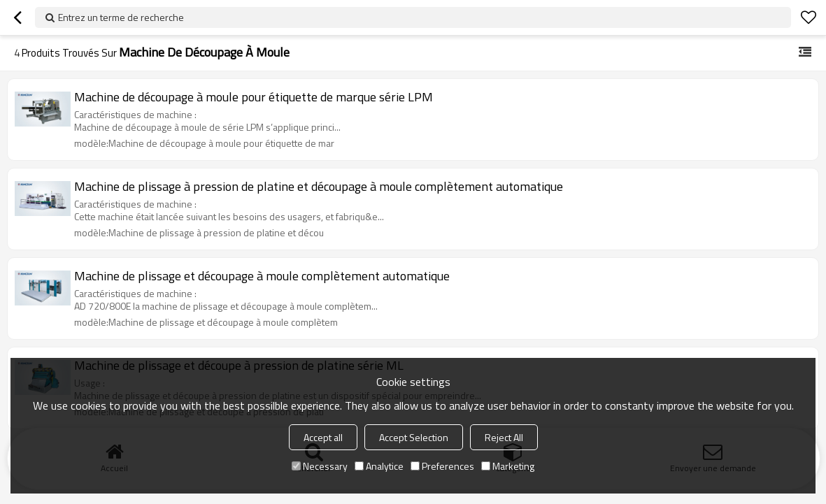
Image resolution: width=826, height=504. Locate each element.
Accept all (323, 437)
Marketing (508, 466)
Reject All (504, 437)
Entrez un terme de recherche (121, 17)
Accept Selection (414, 437)
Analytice (379, 466)
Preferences (442, 466)
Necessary (320, 466)
